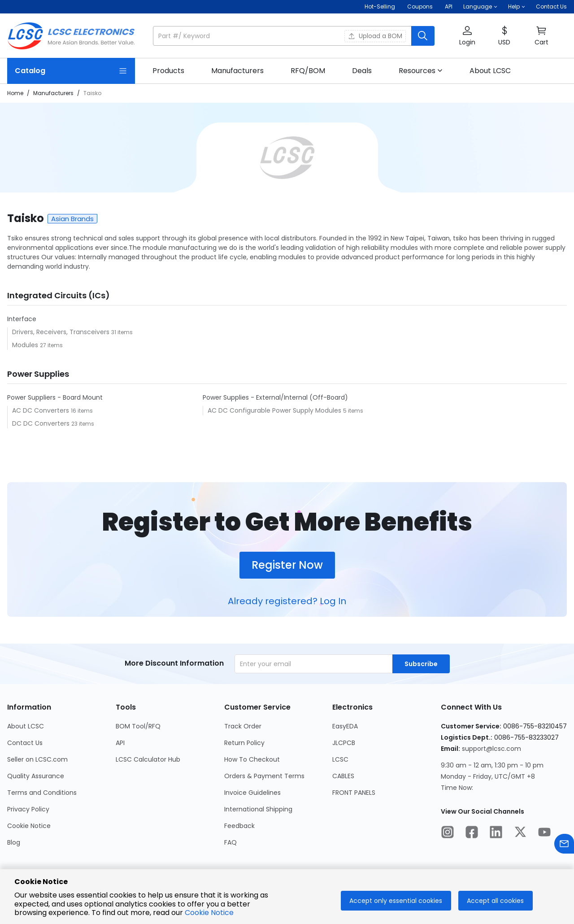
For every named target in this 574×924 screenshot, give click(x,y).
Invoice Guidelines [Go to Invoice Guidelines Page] (252, 793)
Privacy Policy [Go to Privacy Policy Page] (28, 809)
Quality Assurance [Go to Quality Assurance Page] (36, 776)
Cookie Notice (209, 913)
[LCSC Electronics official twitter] (520, 833)
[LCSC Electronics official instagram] (448, 833)
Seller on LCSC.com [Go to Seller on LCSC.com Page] (37, 759)
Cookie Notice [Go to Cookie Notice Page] (29, 826)
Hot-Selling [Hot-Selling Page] (380, 7)
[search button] (423, 36)
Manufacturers (53, 93)
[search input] (283, 36)
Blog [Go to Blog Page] (14, 842)
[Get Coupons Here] (420, 7)
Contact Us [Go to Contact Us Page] (25, 743)
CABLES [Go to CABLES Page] (343, 776)
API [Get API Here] (449, 7)
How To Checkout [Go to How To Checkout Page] (252, 759)
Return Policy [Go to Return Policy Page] (244, 743)
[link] (168, 71)
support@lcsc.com (491, 749)
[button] (480, 7)
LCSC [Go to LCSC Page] (340, 759)
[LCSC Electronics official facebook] (472, 833)
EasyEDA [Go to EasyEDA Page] (345, 726)
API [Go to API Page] (120, 743)
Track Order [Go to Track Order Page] (243, 726)
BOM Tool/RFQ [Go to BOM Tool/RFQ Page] (138, 726)
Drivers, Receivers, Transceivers (62, 332)
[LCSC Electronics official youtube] (544, 833)
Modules (26, 345)
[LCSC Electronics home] (71, 36)
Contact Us (551, 7)
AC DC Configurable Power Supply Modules (275, 410)
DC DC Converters (42, 423)
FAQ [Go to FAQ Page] (230, 842)
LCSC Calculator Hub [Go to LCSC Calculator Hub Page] (148, 759)
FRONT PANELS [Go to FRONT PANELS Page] (354, 793)
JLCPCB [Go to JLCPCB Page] (344, 743)
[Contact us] (564, 845)
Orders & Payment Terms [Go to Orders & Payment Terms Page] (264, 776)
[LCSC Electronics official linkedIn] (496, 833)
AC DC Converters (41, 410)
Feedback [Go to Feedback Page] (239, 826)
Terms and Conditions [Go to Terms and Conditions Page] (42, 793)
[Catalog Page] (71, 71)
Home (15, 93)
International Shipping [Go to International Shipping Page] (258, 809)
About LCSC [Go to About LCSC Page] (26, 726)
